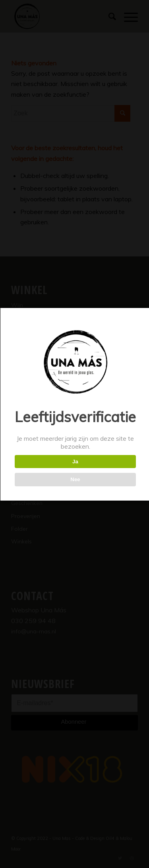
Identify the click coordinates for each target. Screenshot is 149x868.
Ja (75, 462)
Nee (75, 479)
